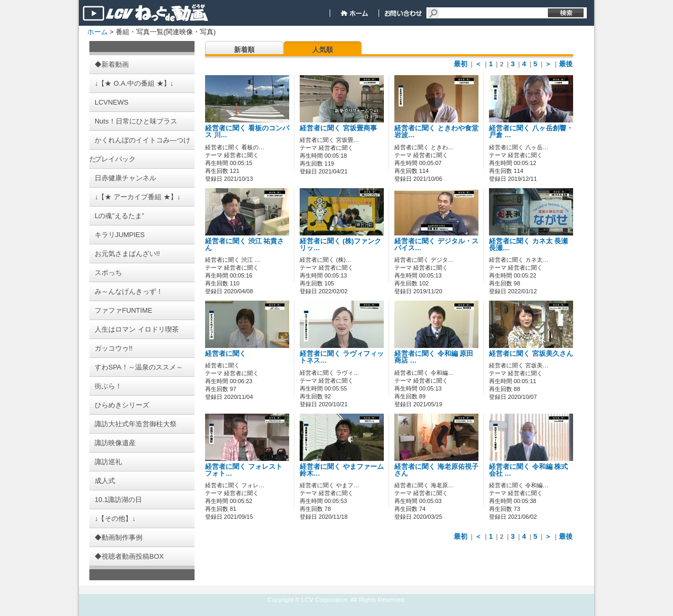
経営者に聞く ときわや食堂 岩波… (436, 132)
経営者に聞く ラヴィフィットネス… (342, 357)
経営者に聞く (226, 354)
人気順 (323, 50)
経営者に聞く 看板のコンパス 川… (247, 132)
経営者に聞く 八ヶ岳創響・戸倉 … (531, 132)
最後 (566, 64)
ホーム (98, 32)
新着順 (244, 50)
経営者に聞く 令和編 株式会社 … (528, 470)
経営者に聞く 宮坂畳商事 (338, 128)
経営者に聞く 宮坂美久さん (531, 354)
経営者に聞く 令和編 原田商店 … (434, 357)
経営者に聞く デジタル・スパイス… (436, 245)
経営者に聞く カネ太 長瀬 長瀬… (532, 245)
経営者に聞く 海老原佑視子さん (436, 470)
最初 (461, 64)
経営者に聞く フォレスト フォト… (244, 470)
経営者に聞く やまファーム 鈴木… (342, 470)
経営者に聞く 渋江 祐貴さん (244, 245)
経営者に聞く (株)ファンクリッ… (340, 245)
